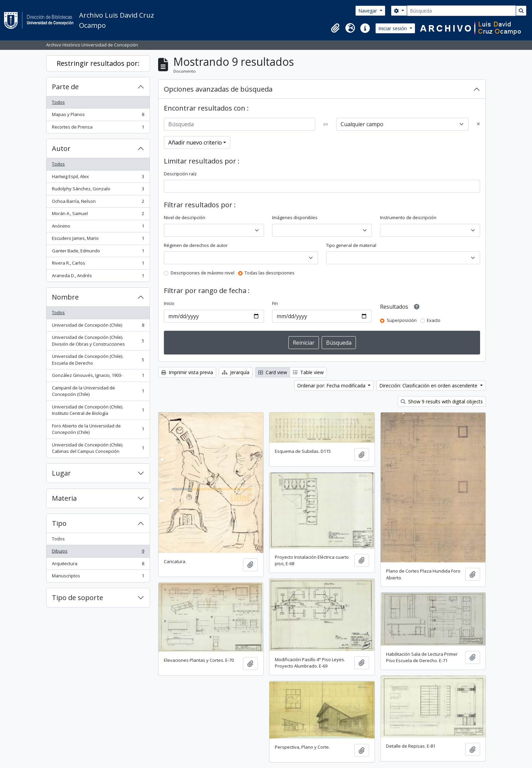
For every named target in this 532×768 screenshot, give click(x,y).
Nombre (65, 297)
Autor (61, 148)
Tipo (59, 523)
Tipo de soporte (78, 598)
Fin (275, 303)
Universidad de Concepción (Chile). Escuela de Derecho (98, 360)
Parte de (65, 87)
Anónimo (98, 227)
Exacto (434, 320)
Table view (308, 372)
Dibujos (98, 552)
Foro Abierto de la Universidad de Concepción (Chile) (98, 429)
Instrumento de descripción (408, 217)
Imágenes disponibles (295, 217)
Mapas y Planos (98, 116)
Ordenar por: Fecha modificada (332, 386)
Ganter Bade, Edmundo (98, 252)
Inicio (169, 303)
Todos (58, 102)
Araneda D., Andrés (98, 277)
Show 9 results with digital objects (442, 401)
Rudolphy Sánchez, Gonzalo (98, 190)
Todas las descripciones (270, 273)
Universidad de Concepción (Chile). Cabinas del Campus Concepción (98, 448)
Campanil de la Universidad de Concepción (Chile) (98, 391)
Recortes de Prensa (98, 128)
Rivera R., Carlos (98, 264)
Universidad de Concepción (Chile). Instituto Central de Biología (98, 410)
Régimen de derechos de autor (196, 245)
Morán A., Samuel (98, 215)
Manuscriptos (98, 577)
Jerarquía (236, 372)
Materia (64, 498)
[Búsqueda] (461, 11)
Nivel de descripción (185, 217)
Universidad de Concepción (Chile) (98, 327)
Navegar (368, 11)
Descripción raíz (180, 174)
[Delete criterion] (478, 124)
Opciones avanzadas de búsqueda (218, 89)
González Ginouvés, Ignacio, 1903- (98, 377)
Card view (273, 372)
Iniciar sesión (393, 28)
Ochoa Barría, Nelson (98, 203)
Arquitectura (98, 565)
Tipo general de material (351, 245)
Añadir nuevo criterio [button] (195, 142)
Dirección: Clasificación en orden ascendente (429, 386)
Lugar (61, 473)
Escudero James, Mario (98, 240)
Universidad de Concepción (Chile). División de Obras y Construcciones (98, 341)
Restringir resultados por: (98, 63)
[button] (335, 28)
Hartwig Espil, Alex (98, 178)
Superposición (402, 320)
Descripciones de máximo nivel (203, 273)
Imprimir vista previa (187, 372)
